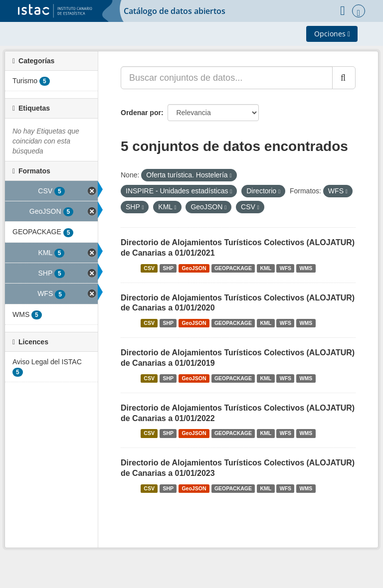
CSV (149, 268)
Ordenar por (141, 113)
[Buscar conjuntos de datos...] (227, 78)
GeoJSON (194, 268)
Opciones (332, 34)
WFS (286, 268)
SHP (168, 268)
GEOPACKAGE (233, 268)
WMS (306, 268)
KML (266, 268)
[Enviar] (344, 78)
